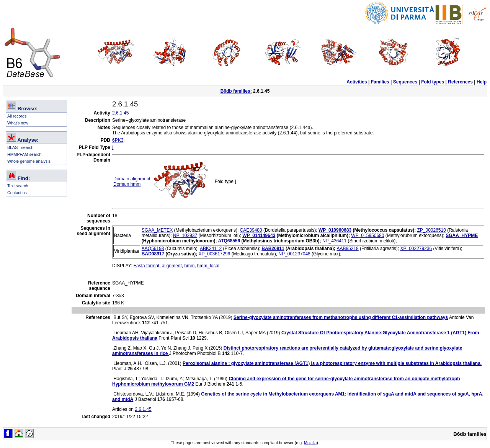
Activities (357, 82)
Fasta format (146, 266)
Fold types (433, 82)
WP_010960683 (335, 230)
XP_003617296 (215, 254)
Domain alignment (132, 179)
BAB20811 (273, 249)
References (460, 82)
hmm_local (208, 266)
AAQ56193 (153, 249)
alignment (172, 266)
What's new (18, 123)
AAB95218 (347, 249)
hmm (190, 266)
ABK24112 (211, 249)
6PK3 (118, 140)
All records (17, 116)
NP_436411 (334, 241)
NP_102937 (185, 235)
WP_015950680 (367, 235)
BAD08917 (153, 254)
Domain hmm (127, 184)
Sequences (405, 82)
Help (482, 82)
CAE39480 (251, 230)
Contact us (17, 193)
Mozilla (310, 443)
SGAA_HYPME (462, 235)
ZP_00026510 (431, 230)
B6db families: (236, 91)
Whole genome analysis (29, 161)
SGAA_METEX (157, 230)
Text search (18, 186)
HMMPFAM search (24, 154)
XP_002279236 (416, 249)
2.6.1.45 (120, 113)
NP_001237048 (294, 254)
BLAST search (20, 147)
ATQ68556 (229, 241)
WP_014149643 (259, 235)
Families (380, 82)
